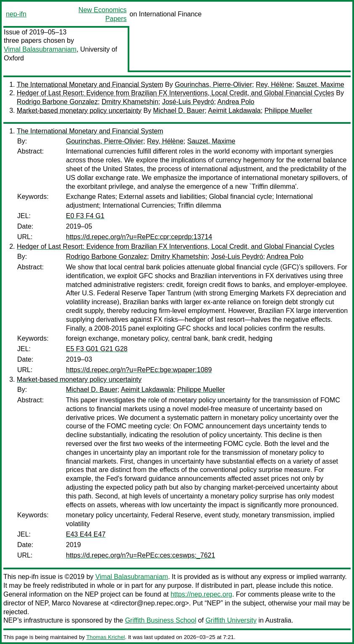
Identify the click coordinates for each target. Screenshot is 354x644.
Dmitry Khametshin (130, 102)
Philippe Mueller (288, 111)
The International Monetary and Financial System (90, 85)
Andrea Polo (236, 102)
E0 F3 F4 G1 (85, 216)
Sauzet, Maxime (320, 85)
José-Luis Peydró (188, 102)
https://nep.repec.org (201, 594)
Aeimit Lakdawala (234, 111)
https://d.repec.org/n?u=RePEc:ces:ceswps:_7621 (140, 555)
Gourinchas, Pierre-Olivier (213, 85)
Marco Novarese (76, 603)
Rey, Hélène (274, 85)
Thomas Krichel (105, 637)
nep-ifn (16, 14)
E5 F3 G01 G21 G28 (97, 349)
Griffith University (231, 620)
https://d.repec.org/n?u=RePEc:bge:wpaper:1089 (139, 370)
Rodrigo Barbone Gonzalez (57, 102)
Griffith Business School (161, 620)
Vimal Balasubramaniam (40, 49)
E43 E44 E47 (86, 534)
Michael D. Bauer (179, 111)
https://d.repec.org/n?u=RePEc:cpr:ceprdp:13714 (139, 237)
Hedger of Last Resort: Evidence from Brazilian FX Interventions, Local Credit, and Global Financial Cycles (176, 93)
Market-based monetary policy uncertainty (79, 111)
